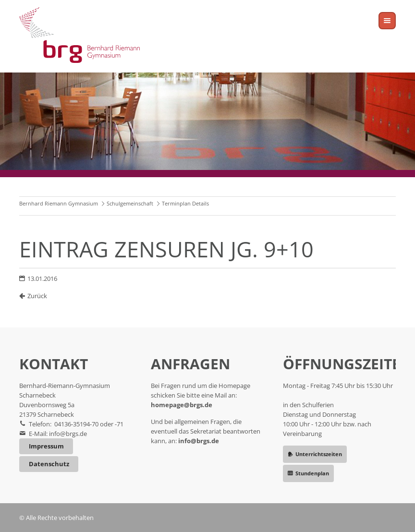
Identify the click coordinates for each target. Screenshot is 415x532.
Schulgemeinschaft (130, 203)
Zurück (37, 296)
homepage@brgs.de (182, 405)
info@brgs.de (68, 434)
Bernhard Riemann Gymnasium (59, 203)
